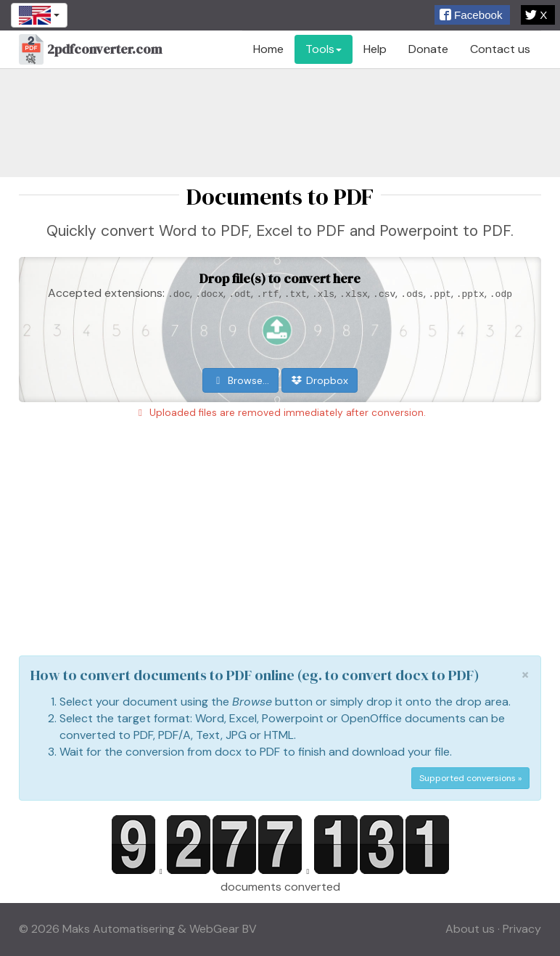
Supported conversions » (470, 778)
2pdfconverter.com (90, 50)
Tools (324, 49)
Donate (428, 49)
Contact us (500, 49)
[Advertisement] (280, 123)
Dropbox (320, 380)
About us (470, 929)
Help (375, 49)
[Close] (525, 675)
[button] (472, 15)
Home (268, 49)
